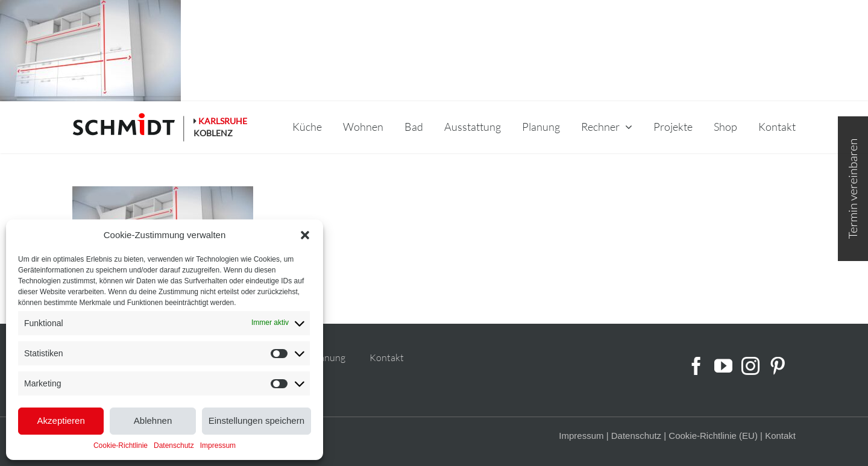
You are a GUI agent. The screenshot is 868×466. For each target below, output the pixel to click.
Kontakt (387, 357)
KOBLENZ (213, 133)
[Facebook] (696, 366)
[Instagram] (750, 366)
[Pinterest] (778, 366)
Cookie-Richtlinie (121, 446)
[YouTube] (723, 366)
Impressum (218, 446)
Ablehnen (153, 420)
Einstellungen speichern (256, 420)
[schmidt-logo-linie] (129, 127)
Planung (328, 357)
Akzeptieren (61, 420)
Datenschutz (174, 446)
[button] (305, 235)
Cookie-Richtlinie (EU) (713, 436)
